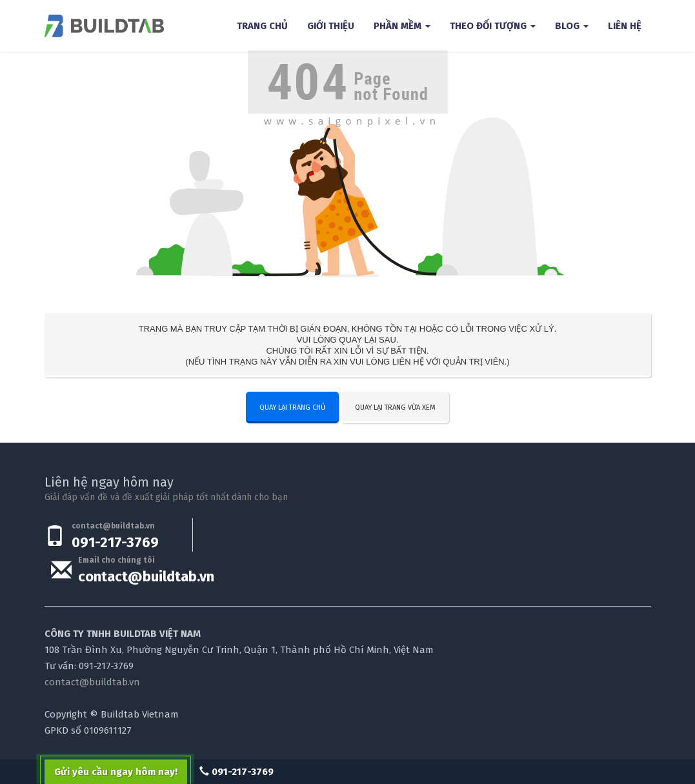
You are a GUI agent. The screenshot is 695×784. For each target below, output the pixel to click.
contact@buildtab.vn (146, 577)
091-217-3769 (115, 542)
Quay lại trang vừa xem (395, 407)
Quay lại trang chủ (292, 407)
